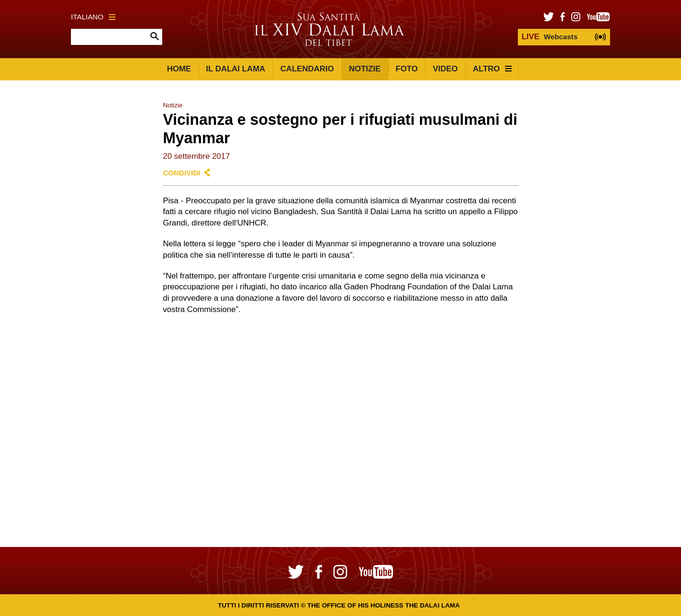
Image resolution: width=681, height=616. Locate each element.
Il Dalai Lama (236, 69)
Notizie (365, 69)
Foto (407, 69)
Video (445, 69)
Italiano (93, 17)
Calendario (307, 69)
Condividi (181, 173)
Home (179, 69)
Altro (492, 69)
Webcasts (550, 37)
